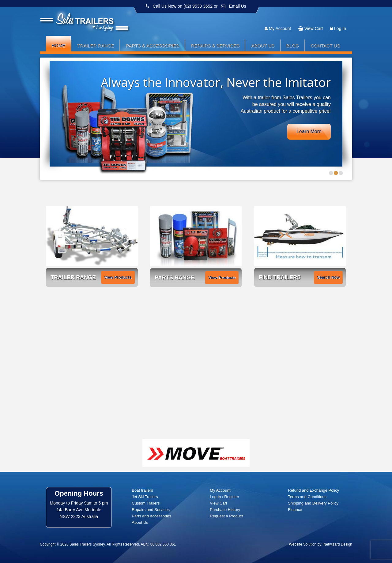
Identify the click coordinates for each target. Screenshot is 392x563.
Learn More (309, 131)
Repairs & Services (215, 45)
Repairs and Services (151, 510)
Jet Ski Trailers (145, 497)
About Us (262, 45)
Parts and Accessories (151, 516)
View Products (118, 277)
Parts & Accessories (152, 45)
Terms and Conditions (307, 497)
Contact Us (325, 45)
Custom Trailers (146, 503)
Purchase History (225, 510)
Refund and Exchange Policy (313, 490)
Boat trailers (142, 490)
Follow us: (334, 17)
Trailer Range (95, 45)
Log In (340, 28)
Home (58, 45)
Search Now (328, 277)
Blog (292, 45)
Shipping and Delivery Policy (313, 503)
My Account (280, 28)
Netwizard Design (338, 544)
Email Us (238, 6)
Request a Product (226, 516)
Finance (295, 510)
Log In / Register (224, 497)
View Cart (314, 28)
